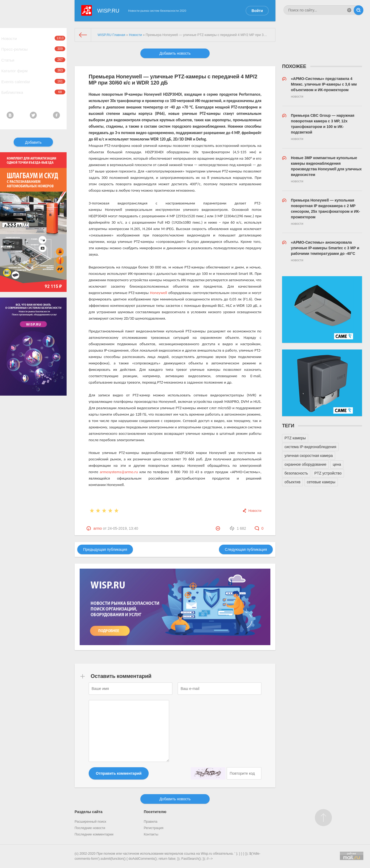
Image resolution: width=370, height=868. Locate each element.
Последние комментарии (94, 834)
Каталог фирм (33, 81)
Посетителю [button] (155, 812)
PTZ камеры (295, 438)
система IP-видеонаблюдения (310, 447)
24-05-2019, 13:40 (123, 528)
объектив (292, 482)
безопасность (296, 473)
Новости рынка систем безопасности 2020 (157, 11)
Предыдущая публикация (105, 549)
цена (337, 464)
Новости (33, 40)
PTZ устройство (328, 473)
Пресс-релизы (33, 53)
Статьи (33, 67)
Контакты (151, 834)
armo (97, 528)
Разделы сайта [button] (88, 812)
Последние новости (90, 828)
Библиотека (33, 108)
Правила (151, 822)
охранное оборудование (305, 464)
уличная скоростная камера (309, 456)
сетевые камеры (321, 482)
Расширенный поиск (90, 822)
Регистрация (154, 828)
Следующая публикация (246, 549)
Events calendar (33, 94)
